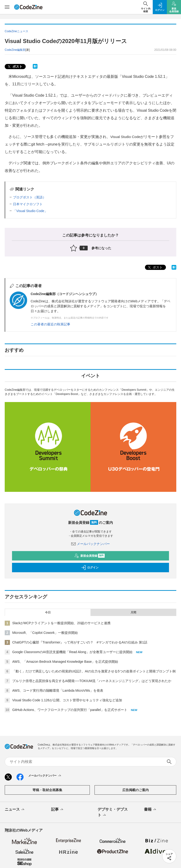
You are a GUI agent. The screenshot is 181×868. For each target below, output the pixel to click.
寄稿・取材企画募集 (47, 790)
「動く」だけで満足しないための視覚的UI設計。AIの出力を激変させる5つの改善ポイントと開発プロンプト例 (94, 671)
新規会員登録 (89, 556)
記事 (58, 810)
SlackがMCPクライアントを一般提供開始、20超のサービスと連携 (61, 623)
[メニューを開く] (7, 7)
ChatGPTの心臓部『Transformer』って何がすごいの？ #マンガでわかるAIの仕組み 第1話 (80, 642)
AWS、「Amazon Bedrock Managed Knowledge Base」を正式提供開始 (65, 662)
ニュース (15, 810)
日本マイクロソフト (28, 204)
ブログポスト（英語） (29, 197)
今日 (48, 612)
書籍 (150, 810)
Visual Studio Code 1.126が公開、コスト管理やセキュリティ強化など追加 (67, 700)
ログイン (90, 568)
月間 (133, 612)
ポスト (15, 67)
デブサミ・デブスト (113, 813)
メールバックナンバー (90, 544)
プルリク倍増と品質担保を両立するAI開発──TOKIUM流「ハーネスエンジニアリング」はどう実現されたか (92, 681)
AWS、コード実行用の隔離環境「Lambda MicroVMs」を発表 (58, 690)
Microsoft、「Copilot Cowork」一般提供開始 (45, 633)
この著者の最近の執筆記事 (50, 324)
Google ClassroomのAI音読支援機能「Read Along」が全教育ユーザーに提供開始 (72, 652)
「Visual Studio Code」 (30, 211)
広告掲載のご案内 (136, 790)
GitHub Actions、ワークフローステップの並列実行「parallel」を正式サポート (70, 710)
